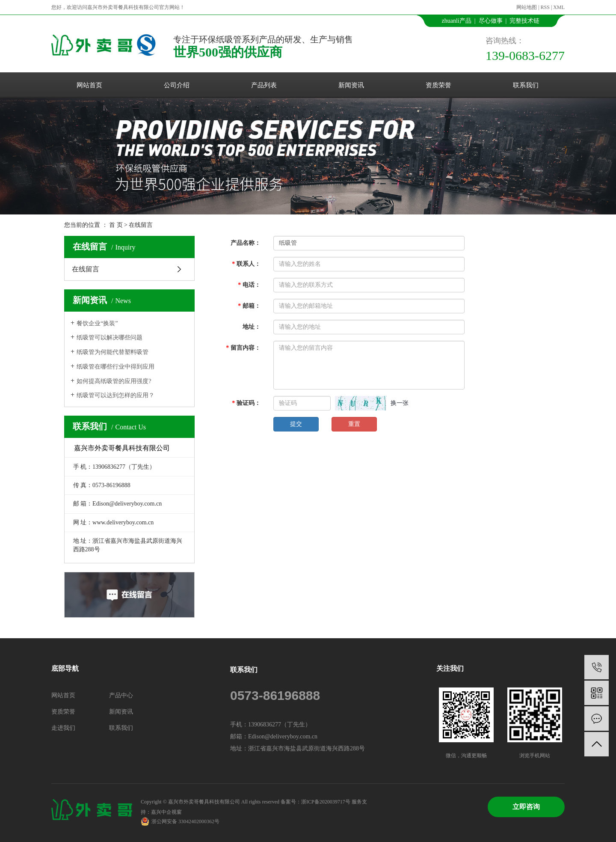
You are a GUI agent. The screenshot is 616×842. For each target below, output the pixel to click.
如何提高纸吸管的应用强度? (114, 381)
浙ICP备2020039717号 (326, 802)
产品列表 (264, 85)
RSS (545, 7)
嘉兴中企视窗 (166, 812)
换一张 (400, 403)
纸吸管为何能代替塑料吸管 (113, 352)
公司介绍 (177, 85)
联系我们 (526, 85)
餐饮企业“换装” (97, 323)
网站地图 (527, 7)
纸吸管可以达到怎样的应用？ (115, 395)
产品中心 (121, 695)
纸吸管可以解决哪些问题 (110, 338)
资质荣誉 (438, 85)
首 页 (116, 225)
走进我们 (63, 728)
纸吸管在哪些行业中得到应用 (115, 367)
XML (559, 7)
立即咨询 (526, 807)
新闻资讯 (351, 85)
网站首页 (89, 85)
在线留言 (86, 269)
